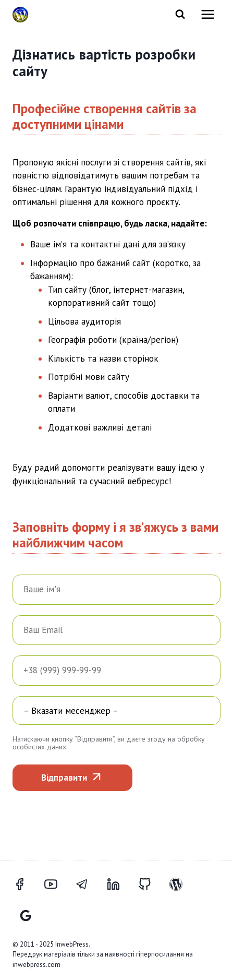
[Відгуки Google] (26, 916)
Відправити (64, 778)
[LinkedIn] (119, 885)
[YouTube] (57, 885)
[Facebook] (26, 885)
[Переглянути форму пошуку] (180, 14)
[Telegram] (88, 885)
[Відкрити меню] (208, 14)
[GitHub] (151, 885)
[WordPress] (182, 885)
